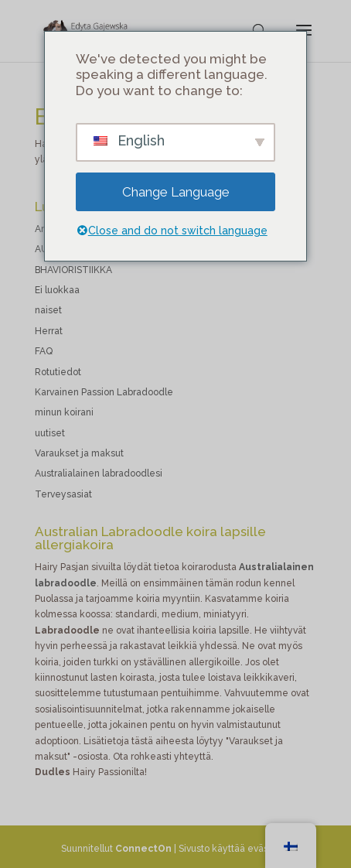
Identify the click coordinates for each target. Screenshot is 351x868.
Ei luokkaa (57, 290)
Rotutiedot (58, 372)
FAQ (44, 351)
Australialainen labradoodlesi (99, 473)
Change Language (176, 192)
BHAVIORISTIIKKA (73, 270)
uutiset (50, 433)
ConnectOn (143, 849)
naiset (48, 310)
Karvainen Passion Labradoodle (104, 392)
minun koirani (64, 412)
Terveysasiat (63, 494)
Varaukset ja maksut (79, 453)
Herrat (49, 331)
